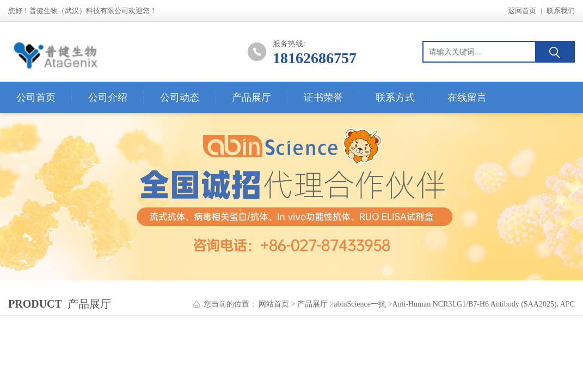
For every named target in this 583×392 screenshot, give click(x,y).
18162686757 (315, 58)
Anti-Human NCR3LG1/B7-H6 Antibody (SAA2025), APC (483, 304)
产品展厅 (251, 97)
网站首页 (274, 304)
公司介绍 (108, 97)
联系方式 (395, 97)
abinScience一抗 (360, 304)
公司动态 (180, 97)
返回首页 (522, 11)
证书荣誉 (323, 97)
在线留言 (467, 97)
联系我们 (561, 11)
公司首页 (36, 97)
